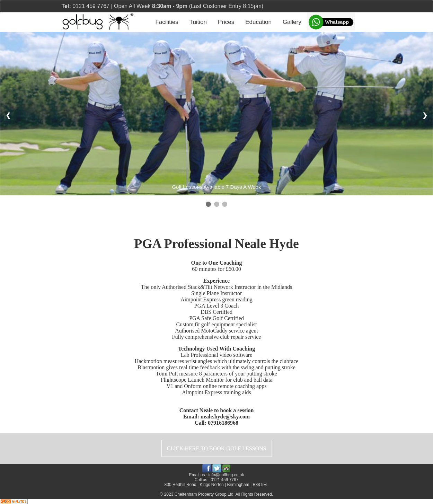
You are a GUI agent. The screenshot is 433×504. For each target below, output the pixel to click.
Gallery (292, 22)
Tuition (198, 22)
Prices (226, 22)
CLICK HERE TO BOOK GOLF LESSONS (217, 448)
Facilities (167, 22)
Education (258, 22)
